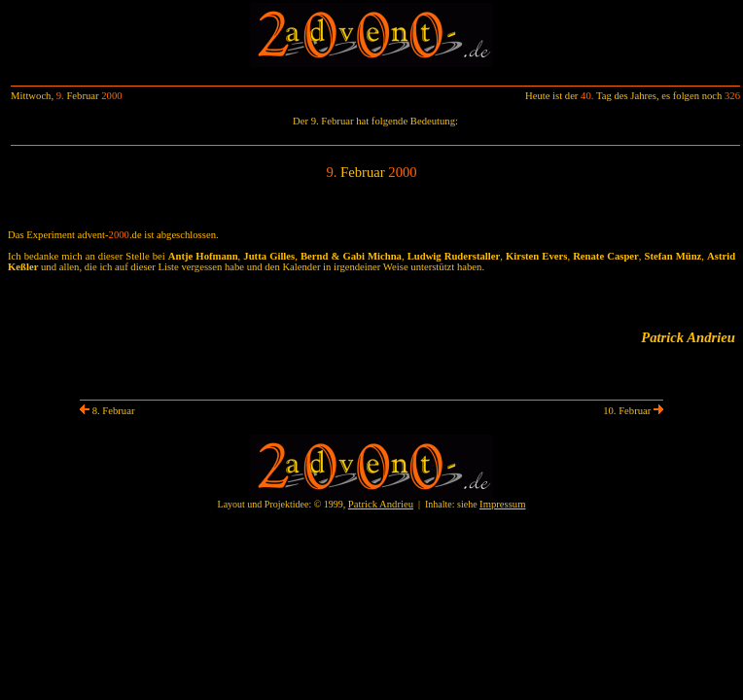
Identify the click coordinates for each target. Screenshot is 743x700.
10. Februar (633, 411)
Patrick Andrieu (381, 504)
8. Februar (107, 411)
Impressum (502, 504)
